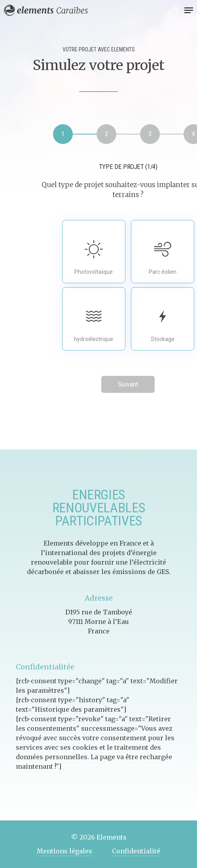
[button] (189, 10)
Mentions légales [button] (64, 851)
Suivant (128, 384)
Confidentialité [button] (136, 851)
